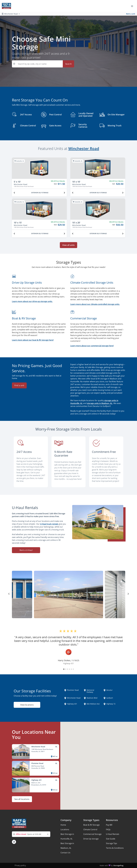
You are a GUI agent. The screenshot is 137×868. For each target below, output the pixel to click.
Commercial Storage (92, 834)
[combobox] (31, 834)
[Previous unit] (14, 193)
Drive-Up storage (91, 839)
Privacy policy (20, 865)
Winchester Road (84, 148)
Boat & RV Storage (91, 825)
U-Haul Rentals (113, 834)
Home (63, 825)
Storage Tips (112, 843)
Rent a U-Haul (26, 550)
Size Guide (111, 839)
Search (68, 64)
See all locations (22, 799)
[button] (64, 669)
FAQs (108, 829)
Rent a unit (131, 14)
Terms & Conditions (115, 848)
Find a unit (19, 385)
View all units (68, 245)
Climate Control (90, 829)
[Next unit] (64, 193)
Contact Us (65, 853)
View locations (27, 705)
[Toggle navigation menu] (133, 6)
